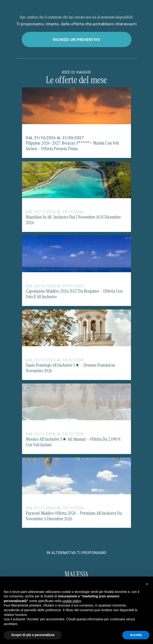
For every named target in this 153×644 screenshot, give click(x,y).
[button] (147, 584)
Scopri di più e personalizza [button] (33, 635)
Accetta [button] (136, 635)
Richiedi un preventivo (76, 39)
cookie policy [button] (72, 601)
